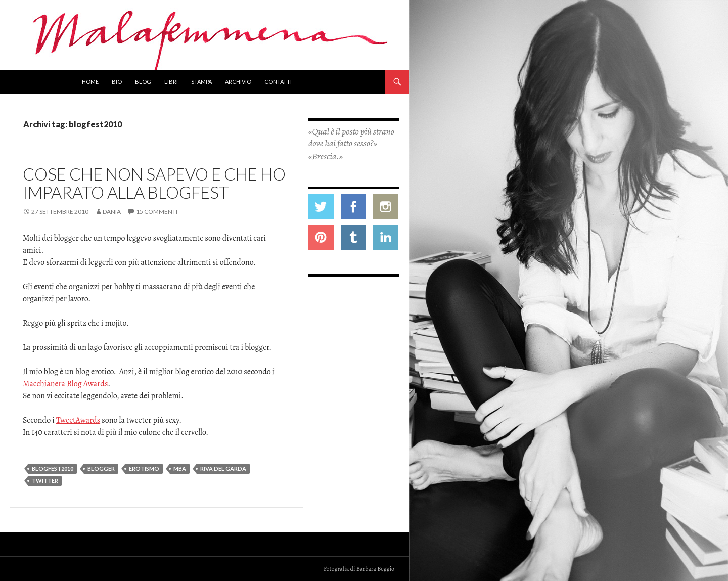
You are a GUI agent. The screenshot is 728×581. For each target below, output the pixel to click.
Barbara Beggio (375, 569)
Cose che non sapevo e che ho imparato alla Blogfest (154, 183)
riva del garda (223, 468)
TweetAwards (78, 420)
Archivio (238, 82)
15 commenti (157, 212)
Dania (112, 212)
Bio (117, 82)
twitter (45, 481)
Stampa (201, 82)
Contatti (278, 82)
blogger (101, 468)
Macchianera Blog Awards (65, 384)
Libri (171, 82)
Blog (143, 82)
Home (90, 82)
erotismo (144, 468)
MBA (180, 468)
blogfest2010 (53, 468)
